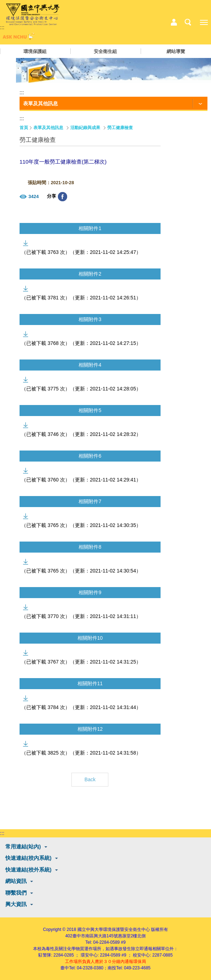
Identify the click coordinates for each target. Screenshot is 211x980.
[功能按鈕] (113, 104)
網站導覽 (176, 51)
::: (2, 27)
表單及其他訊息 (48, 128)
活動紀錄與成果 (85, 128)
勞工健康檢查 (120, 128)
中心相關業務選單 (174, 22)
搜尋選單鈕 (188, 22)
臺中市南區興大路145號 (95, 936)
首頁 (24, 128)
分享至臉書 (63, 197)
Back (90, 779)
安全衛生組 (105, 51)
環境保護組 (35, 51)
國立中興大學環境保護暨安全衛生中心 (114, 930)
